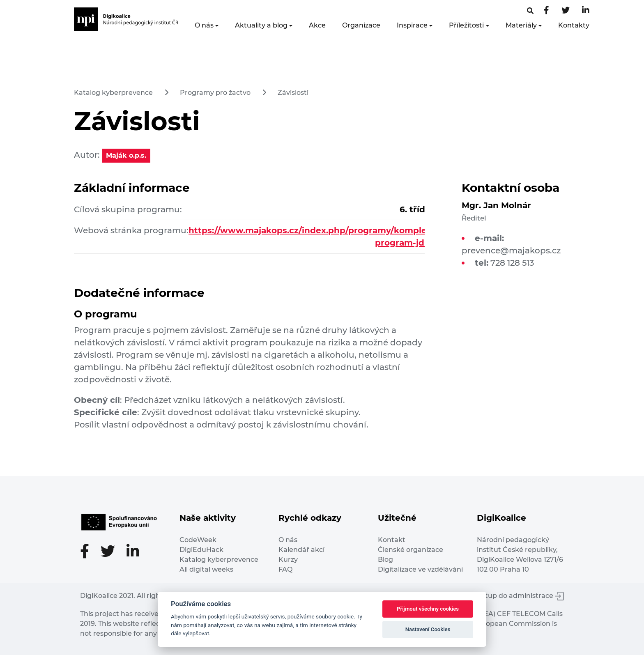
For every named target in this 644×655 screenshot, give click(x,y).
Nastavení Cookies (428, 629)
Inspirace (412, 25)
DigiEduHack (201, 550)
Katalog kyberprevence (113, 93)
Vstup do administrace (521, 596)
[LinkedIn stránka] (586, 11)
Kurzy (288, 560)
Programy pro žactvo (215, 93)
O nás (204, 25)
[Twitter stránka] (566, 11)
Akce (317, 25)
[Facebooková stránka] (530, 11)
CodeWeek (198, 540)
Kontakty (574, 25)
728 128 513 (512, 263)
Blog (385, 560)
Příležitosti (466, 25)
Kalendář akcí (301, 550)
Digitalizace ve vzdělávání (420, 569)
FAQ (285, 569)
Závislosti (293, 93)
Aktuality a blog (261, 25)
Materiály (521, 25)
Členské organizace (411, 550)
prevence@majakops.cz (511, 251)
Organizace (361, 25)
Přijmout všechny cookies (428, 609)
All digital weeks (206, 569)
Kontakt (392, 540)
